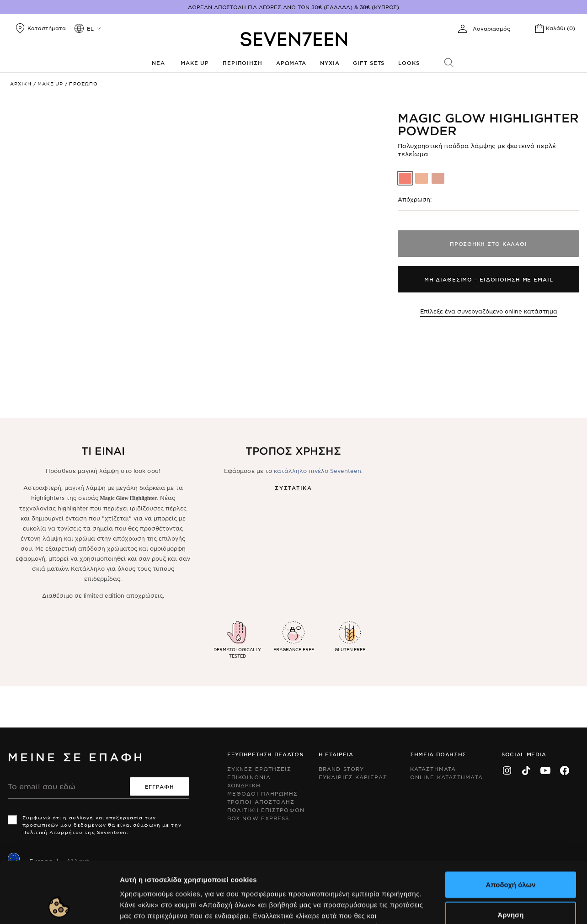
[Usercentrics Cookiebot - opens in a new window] (59, 906)
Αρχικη (21, 83)
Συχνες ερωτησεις (259, 769)
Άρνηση (510, 857)
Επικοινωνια (249, 777)
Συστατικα (293, 488)
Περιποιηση (243, 63)
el (90, 28)
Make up (195, 63)
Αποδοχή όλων (510, 827)
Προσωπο (83, 83)
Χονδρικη (244, 785)
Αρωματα (291, 63)
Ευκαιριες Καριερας (353, 777)
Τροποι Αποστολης (261, 802)
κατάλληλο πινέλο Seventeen (318, 471)
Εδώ (220, 869)
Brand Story (341, 769)
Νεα (158, 63)
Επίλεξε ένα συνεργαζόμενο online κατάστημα (489, 311)
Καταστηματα (433, 769)
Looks (409, 63)
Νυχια (330, 63)
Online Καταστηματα (446, 777)
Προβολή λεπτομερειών (497, 906)
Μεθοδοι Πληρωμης (263, 793)
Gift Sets (369, 63)
